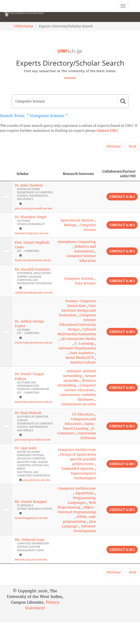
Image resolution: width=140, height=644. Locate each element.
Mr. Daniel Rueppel (31, 502)
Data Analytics (82, 353)
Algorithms (84, 493)
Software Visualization (77, 348)
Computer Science (79, 279)
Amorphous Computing (77, 242)
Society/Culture (83, 362)
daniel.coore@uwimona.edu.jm (33, 260)
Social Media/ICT (80, 358)
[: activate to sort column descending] (6, 174)
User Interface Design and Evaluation (77, 310)
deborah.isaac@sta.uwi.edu (31, 560)
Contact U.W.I (107, 131)
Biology (70, 225)
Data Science (85, 283)
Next (133, 146)
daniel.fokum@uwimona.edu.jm (33, 402)
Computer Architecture (77, 450)
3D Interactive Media (78, 339)
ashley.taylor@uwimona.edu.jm (33, 343)
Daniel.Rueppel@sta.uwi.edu (31, 518)
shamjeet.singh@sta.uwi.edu (32, 233)
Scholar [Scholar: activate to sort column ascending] (23, 174)
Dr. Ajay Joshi (26, 448)
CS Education (83, 414)
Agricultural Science (77, 220)
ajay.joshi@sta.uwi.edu (36, 480)
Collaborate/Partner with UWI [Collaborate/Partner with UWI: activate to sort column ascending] (119, 174)
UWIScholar (23, 26)
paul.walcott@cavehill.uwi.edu (32, 440)
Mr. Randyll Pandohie (32, 269)
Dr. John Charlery (29, 185)
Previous (114, 146)
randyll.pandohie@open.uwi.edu (34, 293)
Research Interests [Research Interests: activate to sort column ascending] (78, 174)
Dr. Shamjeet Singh (30, 217)
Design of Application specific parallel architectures (78, 459)
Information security (79, 404)
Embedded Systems (78, 469)
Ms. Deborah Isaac (30, 540)
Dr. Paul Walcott (28, 413)
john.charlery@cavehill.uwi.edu (33, 209)
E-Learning (84, 343)
